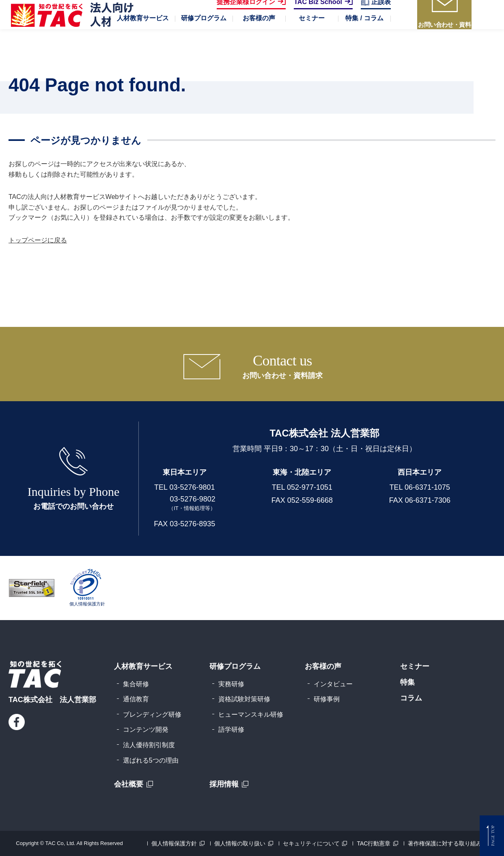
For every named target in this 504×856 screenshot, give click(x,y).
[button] (143, 45)
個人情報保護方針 (174, 843)
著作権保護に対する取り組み (445, 843)
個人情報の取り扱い (240, 843)
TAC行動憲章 (374, 843)
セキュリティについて (311, 843)
